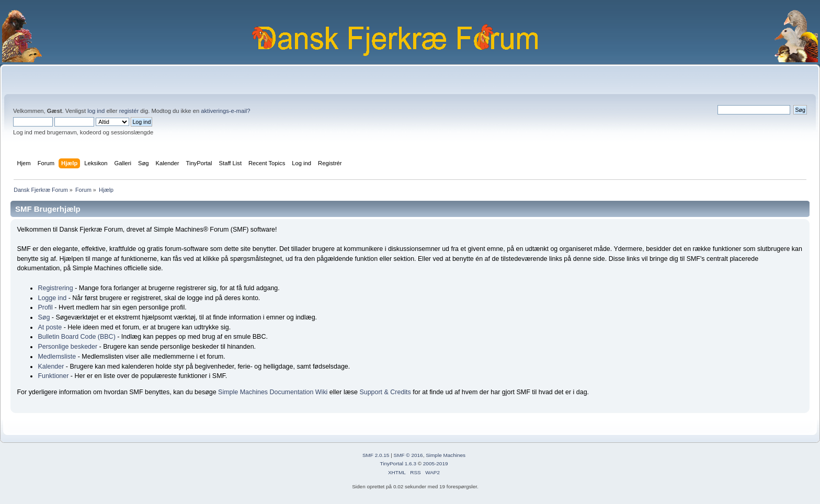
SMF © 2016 (408, 455)
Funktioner (53, 376)
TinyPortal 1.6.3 (398, 463)
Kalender (51, 366)
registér (129, 111)
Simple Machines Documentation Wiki (273, 392)
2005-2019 (436, 463)
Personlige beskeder (67, 347)
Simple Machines (446, 455)
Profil (45, 307)
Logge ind (52, 298)
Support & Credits (385, 392)
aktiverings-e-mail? (225, 111)
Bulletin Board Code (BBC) (76, 337)
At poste (50, 327)
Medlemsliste (57, 357)
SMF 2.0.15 (376, 455)
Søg (44, 317)
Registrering (55, 288)
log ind (96, 111)
